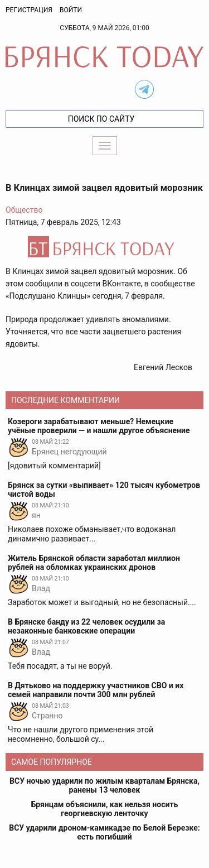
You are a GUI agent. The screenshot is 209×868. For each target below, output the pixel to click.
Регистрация (29, 10)
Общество (24, 210)
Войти (71, 10)
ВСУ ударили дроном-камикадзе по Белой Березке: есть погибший (104, 832)
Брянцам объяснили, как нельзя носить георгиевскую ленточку (105, 809)
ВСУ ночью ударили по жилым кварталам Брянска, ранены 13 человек (104, 785)
